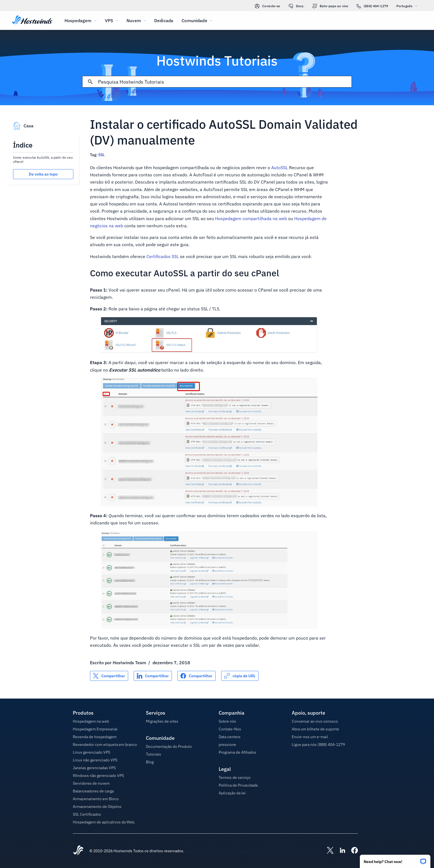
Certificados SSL (163, 256)
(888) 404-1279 (372, 6)
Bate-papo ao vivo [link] (330, 6)
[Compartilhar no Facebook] (197, 676)
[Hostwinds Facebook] (352, 851)
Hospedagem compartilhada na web (251, 218)
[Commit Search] (90, 82)
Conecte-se (268, 6)
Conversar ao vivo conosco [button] (315, 721)
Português (408, 6)
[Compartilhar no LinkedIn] (153, 676)
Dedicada (164, 20)
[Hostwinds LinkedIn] (340, 851)
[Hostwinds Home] (78, 851)
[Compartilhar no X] (109, 676)
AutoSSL (280, 168)
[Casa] (32, 20)
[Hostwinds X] (327, 851)
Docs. (297, 6)
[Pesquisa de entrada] (225, 82)
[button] (395, 860)
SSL (101, 155)
